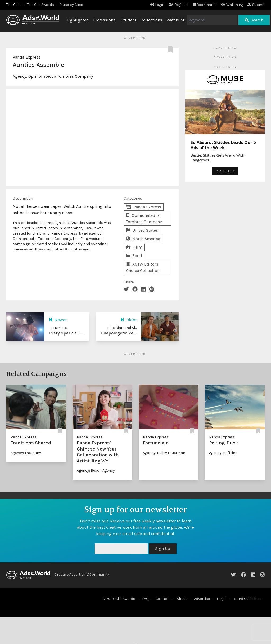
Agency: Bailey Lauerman (164, 453)
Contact (163, 599)
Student (129, 20)
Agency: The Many (26, 453)
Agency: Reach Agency (96, 471)
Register (179, 5)
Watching (232, 5)
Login (157, 5)
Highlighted (77, 20)
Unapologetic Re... (119, 333)
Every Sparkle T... (66, 333)
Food (134, 256)
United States (142, 230)
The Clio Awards (41, 5)
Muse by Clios (71, 5)
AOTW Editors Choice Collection (143, 267)
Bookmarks (205, 5)
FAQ (145, 599)
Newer (58, 320)
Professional (105, 20)
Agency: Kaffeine (223, 453)
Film (134, 247)
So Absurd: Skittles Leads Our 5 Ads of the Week (223, 145)
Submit (256, 5)
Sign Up (163, 548)
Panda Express (27, 57)
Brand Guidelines (247, 599)
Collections (151, 20)
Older (128, 320)
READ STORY (225, 171)
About (182, 599)
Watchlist (175, 20)
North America (143, 239)
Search (254, 20)
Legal (221, 599)
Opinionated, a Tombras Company (61, 76)
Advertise (202, 599)
